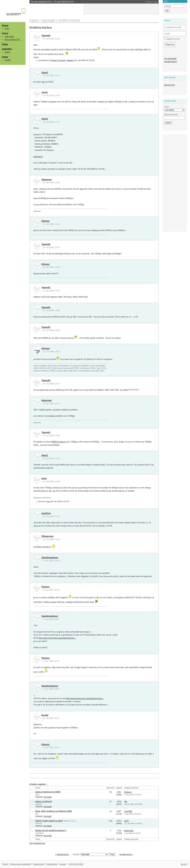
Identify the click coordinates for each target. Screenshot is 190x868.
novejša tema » (126, 854)
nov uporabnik (170, 59)
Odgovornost (39, 864)
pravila (8, 60)
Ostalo (5, 57)
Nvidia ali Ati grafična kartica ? (51, 830)
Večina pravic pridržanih (20, 864)
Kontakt (63, 864)
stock (45, 92)
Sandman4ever (50, 558)
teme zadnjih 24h (12, 40)
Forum (5, 33)
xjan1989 (128, 811)
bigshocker (129, 831)
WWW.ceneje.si (58, 442)
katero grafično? (44, 801)
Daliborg (128, 792)
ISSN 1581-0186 (76, 864)
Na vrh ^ (184, 864)
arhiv (7, 29)
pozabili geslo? (171, 62)
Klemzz (46, 221)
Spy (37, 814)
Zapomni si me (172, 39)
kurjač (45, 715)
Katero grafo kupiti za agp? (49, 821)
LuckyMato (39, 833)
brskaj (7, 52)
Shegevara (48, 536)
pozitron (46, 513)
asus (44, 478)
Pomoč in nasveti (58, 60)
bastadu (70, 60)
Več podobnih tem (37, 843)
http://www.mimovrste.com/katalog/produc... (57, 638)
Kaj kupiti (48, 797)
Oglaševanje (52, 864)
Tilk (126, 802)
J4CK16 (38, 823)
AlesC (45, 73)
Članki (5, 44)
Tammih (46, 36)
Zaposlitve (7, 49)
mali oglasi (9, 37)
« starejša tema (62, 854)
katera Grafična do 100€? (48, 792)
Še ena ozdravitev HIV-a (52, 2)
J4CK (127, 821)
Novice (5, 26)
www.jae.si (38, 157)
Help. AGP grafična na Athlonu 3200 (53, 811)
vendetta (39, 804)
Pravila (5, 864)
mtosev (46, 348)
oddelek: (90, 854)
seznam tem (169, 85)
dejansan (47, 180)
